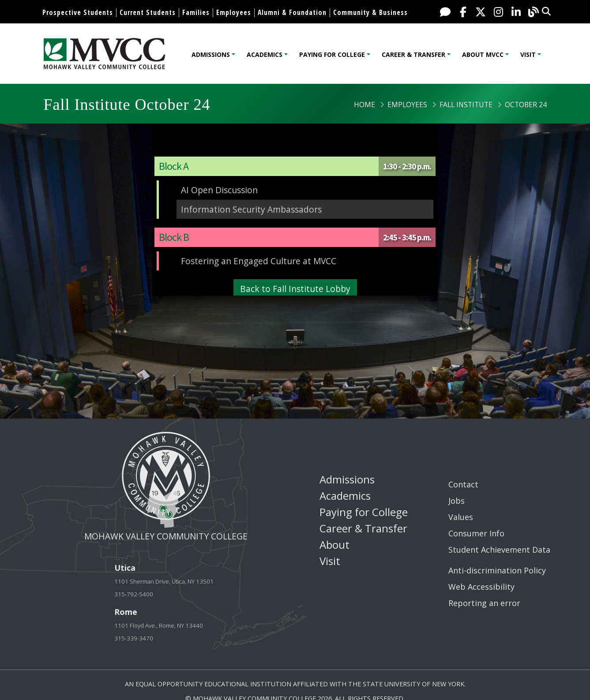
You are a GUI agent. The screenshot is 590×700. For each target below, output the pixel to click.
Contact (463, 484)
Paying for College (332, 54)
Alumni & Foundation (292, 12)
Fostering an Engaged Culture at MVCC (259, 261)
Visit (528, 54)
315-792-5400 (134, 594)
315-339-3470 (134, 638)
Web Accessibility (481, 587)
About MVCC (483, 54)
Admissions (211, 54)
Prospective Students (78, 12)
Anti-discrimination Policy (497, 570)
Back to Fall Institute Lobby (295, 289)
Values (461, 517)
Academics (265, 54)
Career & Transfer (413, 54)
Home (365, 105)
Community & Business (370, 12)
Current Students (148, 12)
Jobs (457, 501)
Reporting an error (484, 603)
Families (196, 12)
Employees (234, 12)
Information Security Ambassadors (251, 209)
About (334, 545)
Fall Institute (466, 105)
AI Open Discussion (219, 190)
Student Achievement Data (499, 550)
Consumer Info (476, 533)
